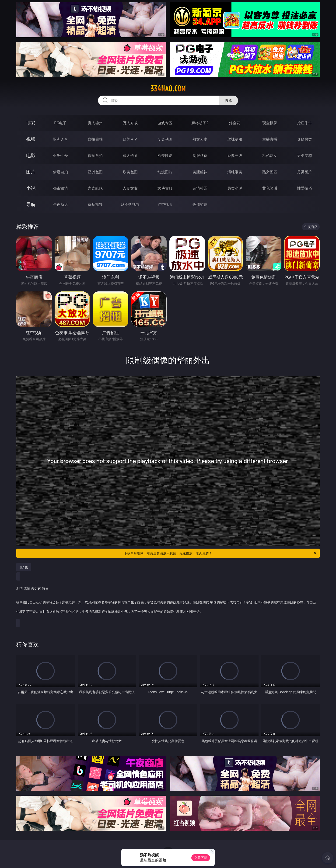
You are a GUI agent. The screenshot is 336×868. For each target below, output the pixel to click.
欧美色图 (130, 172)
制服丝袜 (200, 156)
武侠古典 (165, 188)
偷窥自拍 (60, 172)
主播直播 (270, 139)
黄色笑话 (270, 188)
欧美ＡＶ (130, 139)
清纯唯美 (235, 172)
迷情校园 (200, 188)
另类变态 (304, 156)
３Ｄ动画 (165, 139)
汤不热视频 (130, 204)
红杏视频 (165, 204)
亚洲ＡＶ (60, 139)
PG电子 (60, 123)
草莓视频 (95, 204)
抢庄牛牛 (304, 123)
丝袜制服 (235, 139)
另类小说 (235, 188)
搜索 (229, 100)
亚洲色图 (95, 172)
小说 (31, 188)
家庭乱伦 (95, 188)
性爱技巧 (304, 188)
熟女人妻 (200, 139)
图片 (31, 172)
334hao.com (168, 89)
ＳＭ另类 (304, 139)
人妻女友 (130, 188)
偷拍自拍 (95, 156)
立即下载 (201, 858)
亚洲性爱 (60, 156)
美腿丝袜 (200, 172)
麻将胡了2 (200, 123)
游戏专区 (165, 123)
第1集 (24, 567)
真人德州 (95, 123)
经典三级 (235, 156)
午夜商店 (60, 204)
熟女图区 (270, 172)
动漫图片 (165, 172)
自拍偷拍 (95, 139)
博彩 (31, 123)
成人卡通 (130, 156)
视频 (31, 139)
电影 (31, 155)
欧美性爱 (165, 156)
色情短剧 (200, 204)
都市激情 (60, 188)
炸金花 (235, 123)
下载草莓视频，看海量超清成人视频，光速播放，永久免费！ (221, 553)
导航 (31, 204)
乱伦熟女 (270, 156)
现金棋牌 (270, 123)
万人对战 (130, 123)
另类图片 (304, 172)
